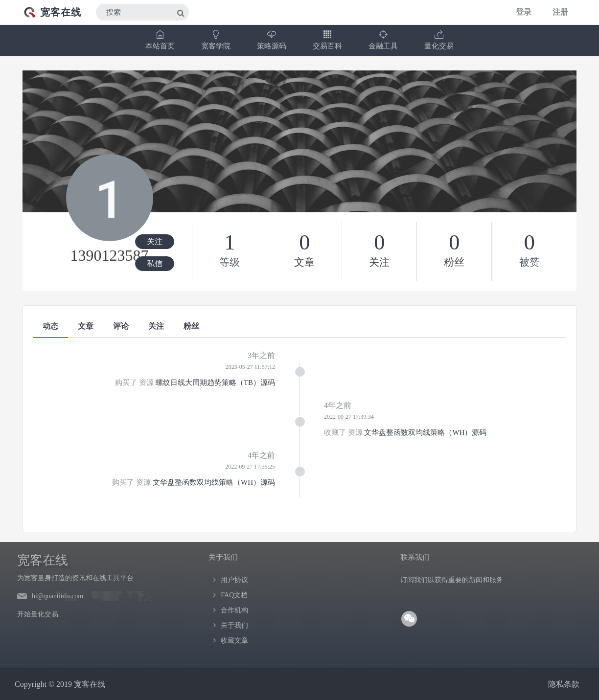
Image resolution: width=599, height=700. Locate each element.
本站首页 (160, 40)
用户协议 (234, 580)
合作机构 (234, 610)
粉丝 (191, 326)
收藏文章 (234, 641)
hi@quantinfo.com (58, 596)
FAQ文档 (234, 595)
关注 (155, 241)
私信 (155, 263)
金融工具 (383, 40)
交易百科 (327, 40)
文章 (86, 326)
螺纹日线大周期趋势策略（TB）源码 (215, 383)
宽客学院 (216, 40)
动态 (50, 326)
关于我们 (234, 625)
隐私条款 (564, 684)
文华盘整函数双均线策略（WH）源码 (425, 432)
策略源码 (272, 40)
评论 (121, 326)
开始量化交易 (38, 614)
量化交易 (439, 40)
